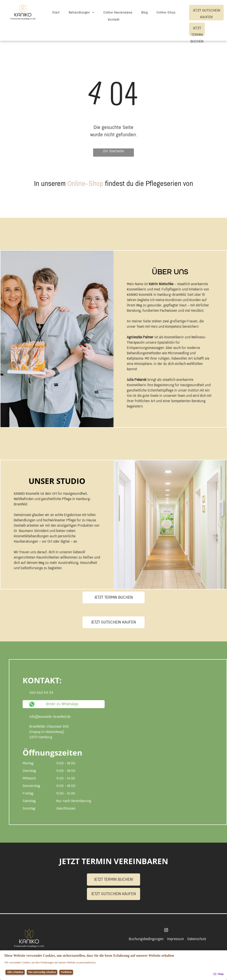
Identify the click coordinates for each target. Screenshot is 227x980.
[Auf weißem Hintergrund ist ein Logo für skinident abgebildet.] (56, 205)
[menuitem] (56, 13)
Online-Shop (85, 184)
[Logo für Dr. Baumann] (149, 205)
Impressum (175, 939)
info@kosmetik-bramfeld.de (50, 717)
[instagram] (166, 931)
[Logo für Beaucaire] (102, 205)
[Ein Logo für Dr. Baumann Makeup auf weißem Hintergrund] (195, 205)
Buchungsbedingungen (146, 939)
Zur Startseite (113, 151)
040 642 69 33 (41, 693)
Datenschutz (197, 939)
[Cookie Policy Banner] (113, 965)
